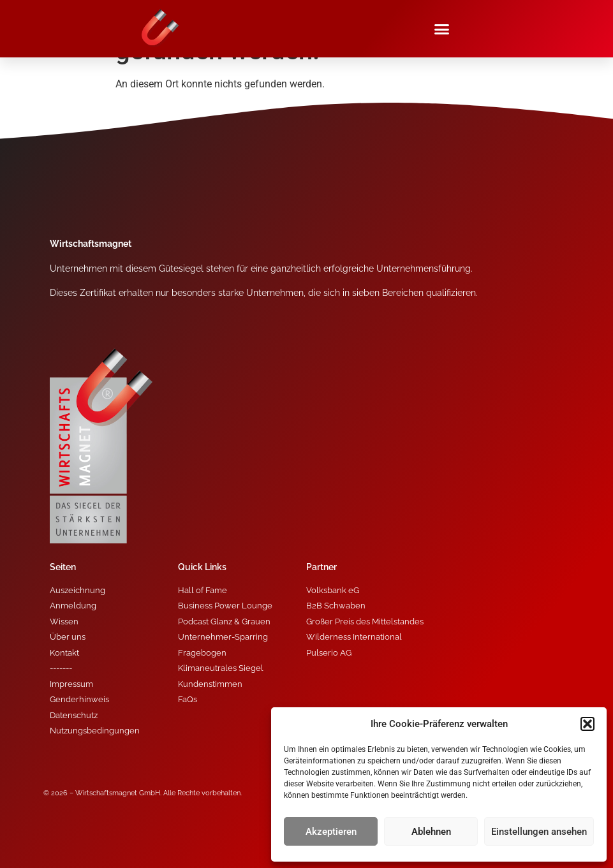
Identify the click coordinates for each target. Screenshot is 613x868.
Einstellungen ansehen (539, 832)
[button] (587, 724)
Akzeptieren (331, 832)
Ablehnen (431, 832)
